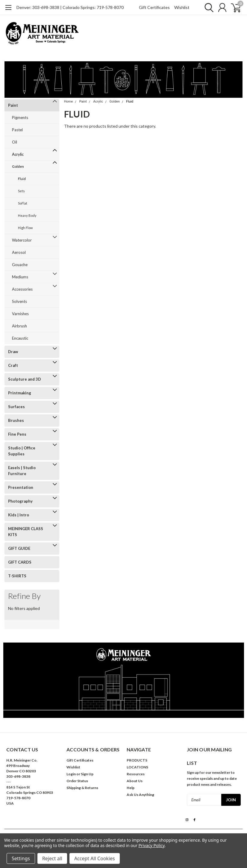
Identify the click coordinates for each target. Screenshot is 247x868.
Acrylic (18, 154)
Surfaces (16, 407)
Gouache (20, 265)
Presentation (21, 487)
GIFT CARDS (20, 562)
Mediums (20, 277)
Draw (13, 352)
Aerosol (19, 252)
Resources (136, 774)
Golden (18, 166)
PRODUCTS (137, 760)
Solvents (19, 301)
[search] (207, 7)
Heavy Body (27, 215)
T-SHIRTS (17, 576)
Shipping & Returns (82, 788)
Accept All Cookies (95, 858)
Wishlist (182, 7)
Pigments (20, 118)
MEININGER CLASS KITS (26, 532)
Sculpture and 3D (25, 379)
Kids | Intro (19, 515)
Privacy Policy (151, 845)
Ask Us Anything (140, 795)
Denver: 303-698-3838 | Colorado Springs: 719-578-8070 (70, 7)
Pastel (17, 130)
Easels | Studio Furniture (22, 471)
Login (71, 774)
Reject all (52, 858)
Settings (21, 858)
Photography (20, 501)
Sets (21, 191)
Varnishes (20, 314)
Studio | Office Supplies (22, 451)
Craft (13, 365)
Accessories (22, 289)
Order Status (77, 781)
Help (131, 788)
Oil (15, 142)
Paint (13, 105)
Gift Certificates (154, 7)
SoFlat (23, 203)
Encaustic (20, 338)
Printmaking (20, 393)
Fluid (22, 179)
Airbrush (19, 326)
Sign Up (87, 774)
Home (69, 102)
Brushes (16, 420)
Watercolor (22, 240)
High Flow (25, 228)
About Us (135, 781)
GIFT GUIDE (19, 548)
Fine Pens (17, 434)
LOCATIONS (137, 767)
